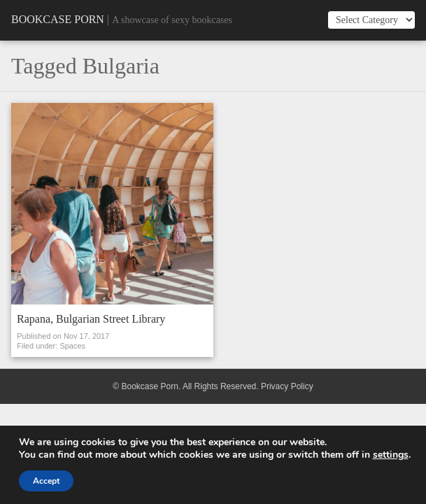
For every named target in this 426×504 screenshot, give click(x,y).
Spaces (72, 346)
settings (391, 455)
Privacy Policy (287, 386)
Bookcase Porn (58, 19)
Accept (46, 481)
